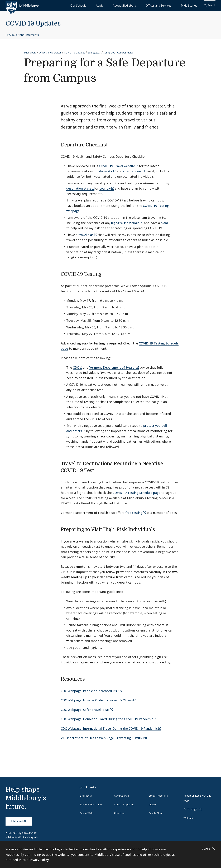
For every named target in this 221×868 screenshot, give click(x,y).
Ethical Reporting (158, 796)
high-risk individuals (125, 223)
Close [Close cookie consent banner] (209, 849)
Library (153, 804)
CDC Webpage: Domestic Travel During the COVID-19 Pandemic (107, 719)
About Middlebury (145, 5)
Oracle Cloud (156, 813)
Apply (128, 5)
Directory (119, 813)
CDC (76, 367)
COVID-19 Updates (75, 53)
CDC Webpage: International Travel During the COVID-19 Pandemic (109, 728)
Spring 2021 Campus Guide (118, 53)
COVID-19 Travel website (117, 166)
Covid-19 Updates (124, 804)
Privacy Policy (39, 860)
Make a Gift (19, 821)
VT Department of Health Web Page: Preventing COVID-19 (103, 738)
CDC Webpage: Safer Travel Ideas (85, 710)
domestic (106, 171)
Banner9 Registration (91, 804)
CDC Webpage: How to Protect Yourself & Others (97, 700)
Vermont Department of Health (112, 367)
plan (164, 223)
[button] (210, 5)
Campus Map (122, 796)
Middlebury (30, 53)
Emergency (86, 796)
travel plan (86, 235)
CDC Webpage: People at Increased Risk (90, 691)
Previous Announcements (22, 35)
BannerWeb (86, 813)
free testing (134, 513)
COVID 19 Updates (33, 24)
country (105, 188)
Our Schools (114, 5)
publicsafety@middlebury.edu (22, 837)
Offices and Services (170, 5)
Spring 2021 (94, 53)
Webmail (188, 818)
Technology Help (193, 809)
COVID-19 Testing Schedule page (136, 493)
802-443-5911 (30, 833)
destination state (79, 188)
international (132, 171)
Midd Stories (193, 5)
